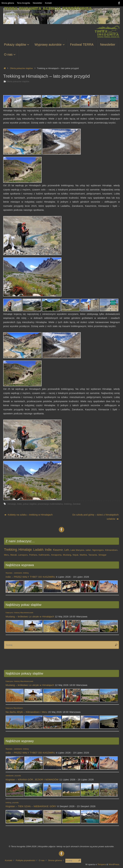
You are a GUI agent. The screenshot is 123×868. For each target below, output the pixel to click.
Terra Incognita (24, 3)
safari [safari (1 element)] (88, 550)
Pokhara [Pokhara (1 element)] (33, 555)
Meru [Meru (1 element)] (6, 555)
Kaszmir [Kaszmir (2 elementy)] (58, 550)
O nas (42, 860)
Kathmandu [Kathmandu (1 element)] (44, 555)
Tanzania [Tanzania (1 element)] (92, 555)
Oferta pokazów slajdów (21, 68)
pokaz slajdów (30, 504)
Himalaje (12, 504)
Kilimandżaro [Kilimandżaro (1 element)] (111, 550)
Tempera (102, 864)
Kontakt (50, 3)
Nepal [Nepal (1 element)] (76, 555)
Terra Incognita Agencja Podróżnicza (48, 9)
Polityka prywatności (25, 860)
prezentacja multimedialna (50, 504)
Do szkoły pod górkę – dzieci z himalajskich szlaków (95, 517)
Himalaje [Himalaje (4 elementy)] (25, 550)
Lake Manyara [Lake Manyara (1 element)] (77, 550)
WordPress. (114, 864)
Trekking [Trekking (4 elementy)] (10, 550)
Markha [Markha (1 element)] (83, 555)
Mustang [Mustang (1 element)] (67, 555)
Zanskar (77, 504)
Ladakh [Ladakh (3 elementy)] (38, 550)
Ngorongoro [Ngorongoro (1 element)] (98, 550)
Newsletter (39, 3)
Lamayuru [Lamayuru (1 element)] (23, 555)
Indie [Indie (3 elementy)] (48, 550)
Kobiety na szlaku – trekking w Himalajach (28, 515)
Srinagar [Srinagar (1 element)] (102, 555)
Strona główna (8, 3)
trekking (68, 504)
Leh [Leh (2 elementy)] (67, 550)
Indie (19, 504)
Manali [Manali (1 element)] (14, 555)
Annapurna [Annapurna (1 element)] (56, 555)
